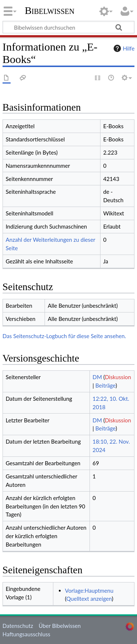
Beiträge (105, 385)
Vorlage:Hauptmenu (89, 591)
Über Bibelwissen (60, 626)
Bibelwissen (50, 11)
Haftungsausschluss (26, 634)
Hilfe (123, 48)
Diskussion (118, 377)
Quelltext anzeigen (89, 599)
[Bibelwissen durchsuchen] (68, 27)
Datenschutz (18, 626)
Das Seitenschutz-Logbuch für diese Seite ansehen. (64, 336)
